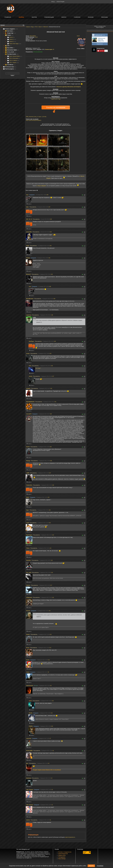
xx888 (28, 473)
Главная (8, 17)
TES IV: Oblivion (13, 60)
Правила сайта (62, 855)
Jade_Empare (30, 790)
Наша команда (62, 859)
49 (50, 49)
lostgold (28, 388)
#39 (54, 299)
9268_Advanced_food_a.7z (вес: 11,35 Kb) (36, 117)
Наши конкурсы (100, 27)
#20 (52, 726)
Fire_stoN (29, 573)
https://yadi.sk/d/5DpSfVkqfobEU (34, 120)
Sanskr (28, 447)
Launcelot (29, 738)
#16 (53, 597)
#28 (51, 461)
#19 (52, 560)
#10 (53, 701)
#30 (51, 414)
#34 (50, 354)
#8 (51, 686)
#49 (47, 195)
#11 (49, 660)
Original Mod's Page (56, 99)
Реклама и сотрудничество (65, 852)
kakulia (28, 820)
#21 (51, 548)
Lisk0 (28, 523)
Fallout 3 (12, 39)
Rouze (28, 648)
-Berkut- (28, 585)
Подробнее (100, 866)
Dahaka (28, 258)
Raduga (28, 461)
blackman (29, 778)
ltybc (27, 207)
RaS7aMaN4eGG (30, 402)
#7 (50, 738)
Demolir (28, 611)
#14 (51, 634)
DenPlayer (31, 341)
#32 (51, 388)
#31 (55, 402)
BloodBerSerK (30, 299)
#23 (50, 523)
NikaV (28, 497)
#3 (52, 790)
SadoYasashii (30, 686)
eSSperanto (29, 597)
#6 (53, 751)
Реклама (105, 17)
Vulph (28, 246)
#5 (49, 763)
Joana (28, 672)
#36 (52, 315)
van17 (30, 701)
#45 (51, 232)
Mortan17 (29, 274)
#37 (53, 376)
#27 (50, 473)
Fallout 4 (12, 42)
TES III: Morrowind (13, 58)
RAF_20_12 (29, 219)
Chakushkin (29, 485)
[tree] (12, 49)
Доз (27, 763)
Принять (91, 866)
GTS (30, 366)
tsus (27, 195)
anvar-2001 (29, 232)
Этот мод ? (38, 368)
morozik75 (29, 414)
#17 (51, 585)
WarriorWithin (33, 36)
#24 (50, 510)
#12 (52, 713)
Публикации (49, 17)
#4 (52, 778)
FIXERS (31, 726)
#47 (49, 207)
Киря (27, 510)
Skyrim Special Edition (14, 56)
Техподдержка (62, 857)
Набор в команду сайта (100, 26)
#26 (53, 485)
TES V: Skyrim (13, 63)
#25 (49, 497)
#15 (50, 611)
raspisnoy (29, 315)
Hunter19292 (29, 751)
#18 (52, 573)
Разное (91, 17)
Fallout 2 (11, 37)
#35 (52, 366)
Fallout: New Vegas (14, 44)
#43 (55, 341)
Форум (34, 17)
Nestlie (31, 713)
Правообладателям (63, 854)
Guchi (78, 36)
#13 (50, 648)
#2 (52, 805)
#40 (52, 274)
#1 (50, 820)
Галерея (77, 17)
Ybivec (28, 548)
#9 (48, 672)
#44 (51, 246)
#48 (50, 286)
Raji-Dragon (29, 535)
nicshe (28, 354)
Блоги (64, 17)
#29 (51, 447)
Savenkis (28, 560)
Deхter (28, 660)
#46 (51, 219)
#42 (49, 258)
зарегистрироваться (70, 837)
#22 (53, 535)
